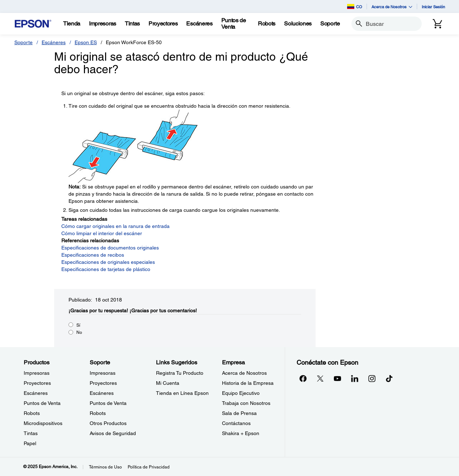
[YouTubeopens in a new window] (337, 378)
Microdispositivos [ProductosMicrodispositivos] (43, 423)
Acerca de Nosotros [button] (392, 7)
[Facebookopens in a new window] (303, 378)
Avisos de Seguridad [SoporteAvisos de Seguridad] (113, 433)
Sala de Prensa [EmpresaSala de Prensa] (239, 413)
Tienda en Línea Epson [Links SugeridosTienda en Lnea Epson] (182, 393)
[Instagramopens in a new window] (372, 378)
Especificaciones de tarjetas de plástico (106, 269)
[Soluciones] (298, 24)
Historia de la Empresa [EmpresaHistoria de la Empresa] (248, 383)
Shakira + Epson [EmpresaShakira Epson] (241, 433)
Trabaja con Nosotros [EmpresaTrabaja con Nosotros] (246, 403)
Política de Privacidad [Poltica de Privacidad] (149, 467)
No (79, 332)
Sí (78, 325)
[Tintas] (132, 24)
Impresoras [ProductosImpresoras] (37, 373)
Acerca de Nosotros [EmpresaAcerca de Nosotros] (244, 373)
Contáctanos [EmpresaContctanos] (236, 423)
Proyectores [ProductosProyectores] (37, 383)
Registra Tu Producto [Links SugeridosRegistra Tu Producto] (180, 373)
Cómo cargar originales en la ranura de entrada (115, 226)
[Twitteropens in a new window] (320, 378)
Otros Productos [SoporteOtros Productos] (108, 423)
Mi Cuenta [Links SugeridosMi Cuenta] (168, 383)
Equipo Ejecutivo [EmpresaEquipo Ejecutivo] (241, 393)
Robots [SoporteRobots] (98, 413)
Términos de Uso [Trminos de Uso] (105, 467)
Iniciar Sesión (433, 7)
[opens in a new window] (389, 378)
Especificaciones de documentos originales (110, 248)
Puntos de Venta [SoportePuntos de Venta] (108, 403)
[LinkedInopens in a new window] (355, 378)
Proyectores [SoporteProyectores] (103, 383)
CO (355, 6)
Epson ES (86, 42)
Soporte (23, 42)
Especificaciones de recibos (93, 255)
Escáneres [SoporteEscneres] (102, 393)
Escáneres (54, 42)
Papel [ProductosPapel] (30, 443)
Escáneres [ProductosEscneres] (36, 393)
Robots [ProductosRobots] (32, 413)
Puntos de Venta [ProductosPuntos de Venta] (42, 403)
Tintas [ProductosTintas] (31, 433)
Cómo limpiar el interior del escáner (102, 233)
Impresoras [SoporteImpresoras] (103, 373)
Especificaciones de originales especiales (108, 262)
